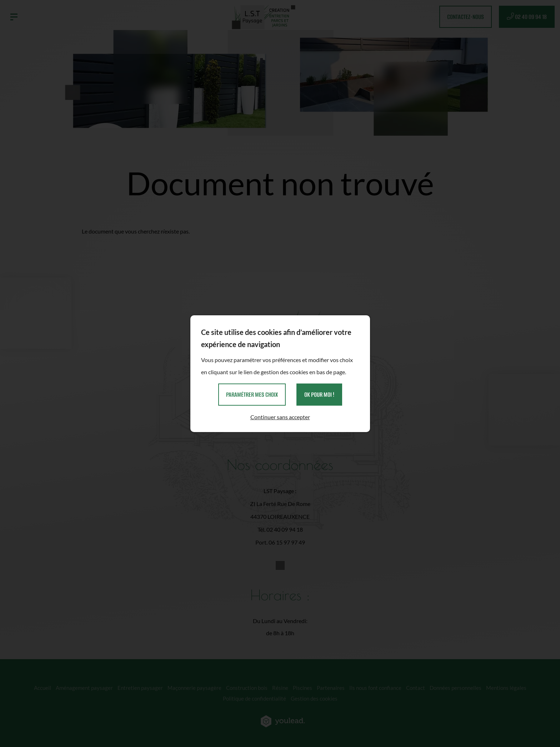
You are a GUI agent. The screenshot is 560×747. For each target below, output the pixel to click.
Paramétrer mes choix (252, 395)
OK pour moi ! (319, 395)
